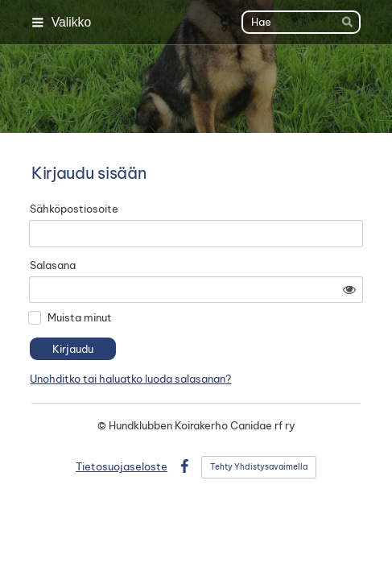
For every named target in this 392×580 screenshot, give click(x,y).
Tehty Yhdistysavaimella (259, 467)
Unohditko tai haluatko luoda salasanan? (130, 379)
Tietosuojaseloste (122, 466)
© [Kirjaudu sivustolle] (103, 425)
